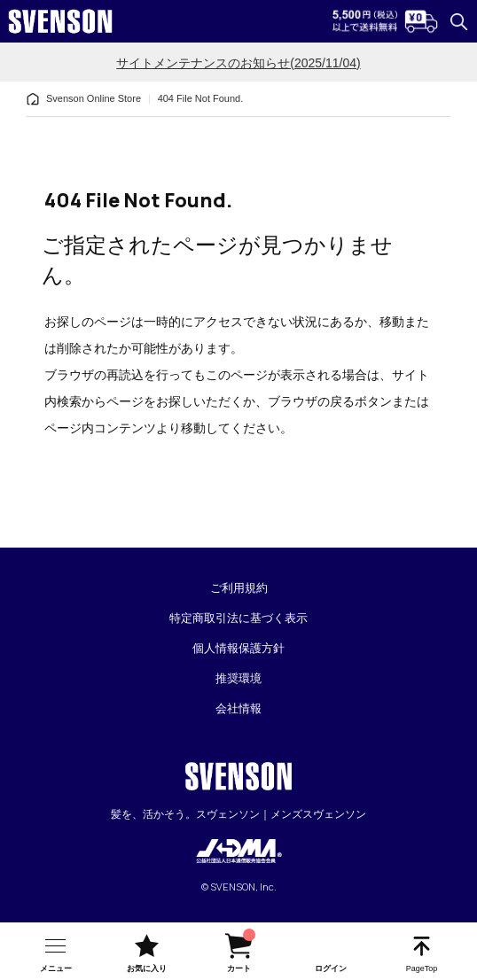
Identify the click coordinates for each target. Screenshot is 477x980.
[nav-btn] (55, 951)
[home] (33, 99)
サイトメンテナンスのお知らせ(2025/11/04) (238, 63)
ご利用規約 (239, 588)
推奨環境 (238, 678)
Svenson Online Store (94, 98)
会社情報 (238, 708)
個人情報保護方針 (238, 648)
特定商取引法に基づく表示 (238, 618)
